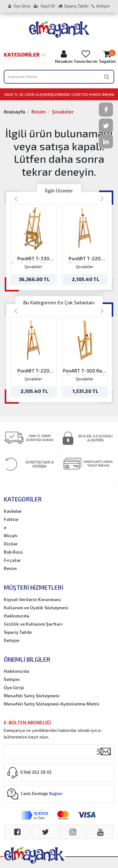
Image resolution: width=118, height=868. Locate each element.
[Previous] (16, 198)
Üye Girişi (19, 6)
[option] (34, 245)
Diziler (11, 544)
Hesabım (64, 57)
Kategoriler (25, 54)
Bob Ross (13, 552)
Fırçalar (12, 560)
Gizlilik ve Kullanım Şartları (33, 624)
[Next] (102, 198)
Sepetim (107, 57)
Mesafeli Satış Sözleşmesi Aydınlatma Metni (51, 704)
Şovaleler (63, 112)
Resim (39, 112)
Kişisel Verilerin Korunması (32, 599)
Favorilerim (86, 57)
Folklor (11, 519)
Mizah (11, 536)
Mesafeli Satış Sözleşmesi (32, 696)
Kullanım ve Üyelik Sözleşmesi (36, 608)
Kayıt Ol (44, 6)
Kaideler (13, 511)
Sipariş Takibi (73, 6)
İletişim (101, 6)
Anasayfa (14, 112)
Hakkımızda (17, 616)
